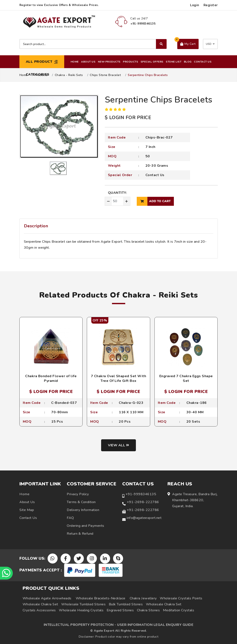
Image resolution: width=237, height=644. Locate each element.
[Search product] (93, 44)
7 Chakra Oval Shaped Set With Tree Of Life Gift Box (119, 378)
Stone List (174, 62)
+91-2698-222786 (143, 502)
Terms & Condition (81, 502)
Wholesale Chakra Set (40, 604)
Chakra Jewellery (143, 598)
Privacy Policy (78, 494)
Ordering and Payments (86, 526)
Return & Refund (80, 534)
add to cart (154, 201)
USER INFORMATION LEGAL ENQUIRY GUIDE (155, 625)
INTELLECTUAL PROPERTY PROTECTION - (80, 625)
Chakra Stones (148, 610)
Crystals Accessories (39, 610)
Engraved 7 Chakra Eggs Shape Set (186, 378)
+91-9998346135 (141, 494)
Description (36, 226)
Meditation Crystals (179, 610)
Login (195, 5)
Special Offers (152, 62)
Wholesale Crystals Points (181, 598)
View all (118, 445)
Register (211, 5)
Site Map (27, 510)
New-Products (109, 62)
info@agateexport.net (144, 518)
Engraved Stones (120, 610)
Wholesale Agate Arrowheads (47, 598)
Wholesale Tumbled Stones (83, 604)
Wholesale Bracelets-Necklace (101, 598)
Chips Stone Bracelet (105, 75)
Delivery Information (83, 510)
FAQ (70, 518)
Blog (188, 62)
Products (130, 62)
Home (75, 62)
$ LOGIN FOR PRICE (128, 118)
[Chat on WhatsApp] (6, 573)
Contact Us (203, 62)
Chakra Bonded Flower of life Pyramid (51, 378)
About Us (88, 62)
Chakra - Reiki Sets (69, 75)
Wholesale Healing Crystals (81, 610)
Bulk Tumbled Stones (126, 604)
